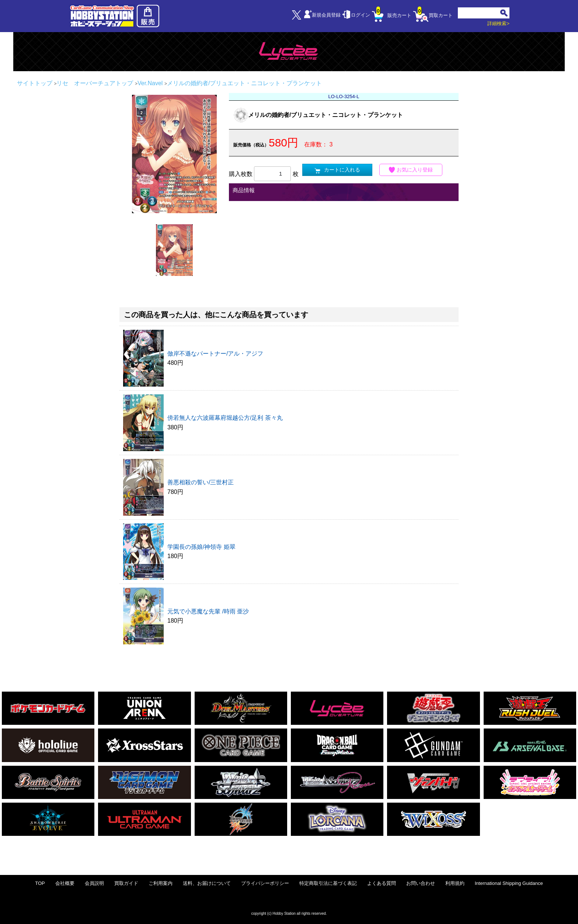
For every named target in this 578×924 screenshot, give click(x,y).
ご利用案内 (161, 883)
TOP (40, 883)
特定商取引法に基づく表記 (328, 883)
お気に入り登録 (411, 170)
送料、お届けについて (207, 883)
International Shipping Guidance (509, 883)
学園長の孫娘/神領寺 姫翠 (201, 547)
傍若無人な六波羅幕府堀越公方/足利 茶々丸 (225, 418)
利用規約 (455, 883)
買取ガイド (126, 883)
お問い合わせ (421, 883)
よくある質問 (382, 883)
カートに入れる (337, 170)
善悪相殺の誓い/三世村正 (201, 482)
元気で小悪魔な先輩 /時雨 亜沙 (208, 611)
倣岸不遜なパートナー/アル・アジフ (215, 354)
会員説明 (94, 883)
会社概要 (65, 883)
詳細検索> (498, 23)
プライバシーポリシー (265, 883)
